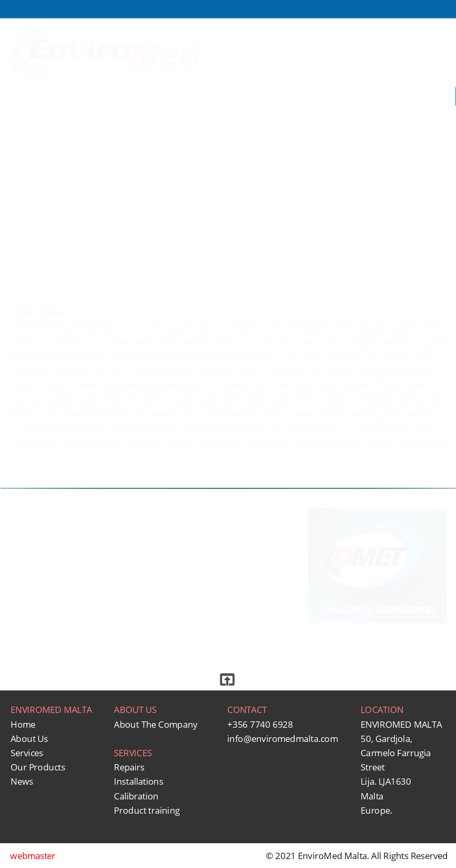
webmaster (33, 856)
